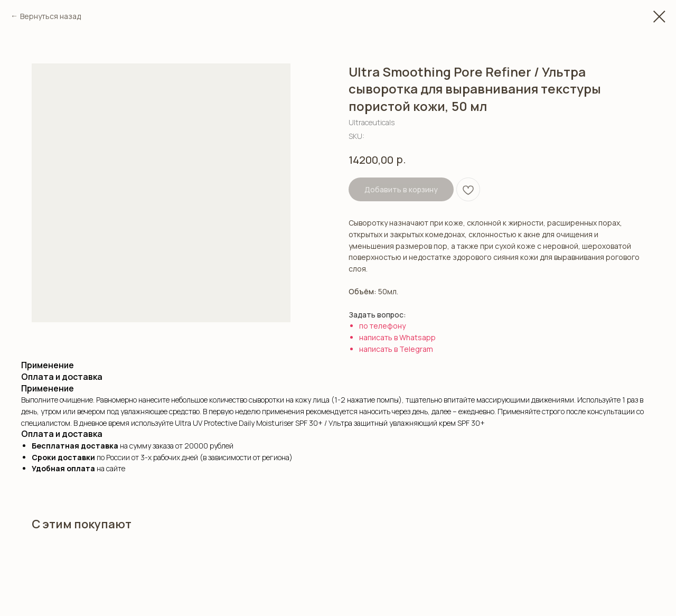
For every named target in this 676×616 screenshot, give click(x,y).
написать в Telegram (396, 349)
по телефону (382, 326)
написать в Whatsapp (397, 337)
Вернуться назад (50, 16)
